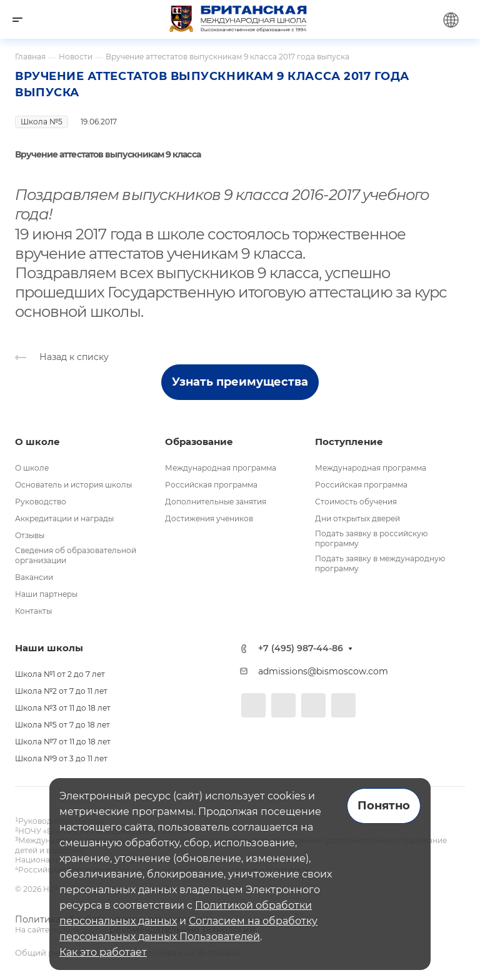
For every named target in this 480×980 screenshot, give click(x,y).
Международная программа (221, 468)
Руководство (41, 502)
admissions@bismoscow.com (323, 671)
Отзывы (30, 535)
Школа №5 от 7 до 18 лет (62, 725)
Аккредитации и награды (64, 518)
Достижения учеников (209, 518)
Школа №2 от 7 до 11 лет (61, 691)
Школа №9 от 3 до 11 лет (61, 758)
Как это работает (103, 952)
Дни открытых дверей (357, 518)
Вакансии (34, 577)
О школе (32, 468)
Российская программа (211, 485)
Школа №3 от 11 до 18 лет (63, 708)
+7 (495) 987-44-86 (301, 648)
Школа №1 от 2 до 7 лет (60, 674)
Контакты (33, 611)
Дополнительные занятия (216, 502)
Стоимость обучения (356, 502)
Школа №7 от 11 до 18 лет (63, 742)
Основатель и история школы (73, 485)
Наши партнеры (46, 594)
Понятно (384, 806)
